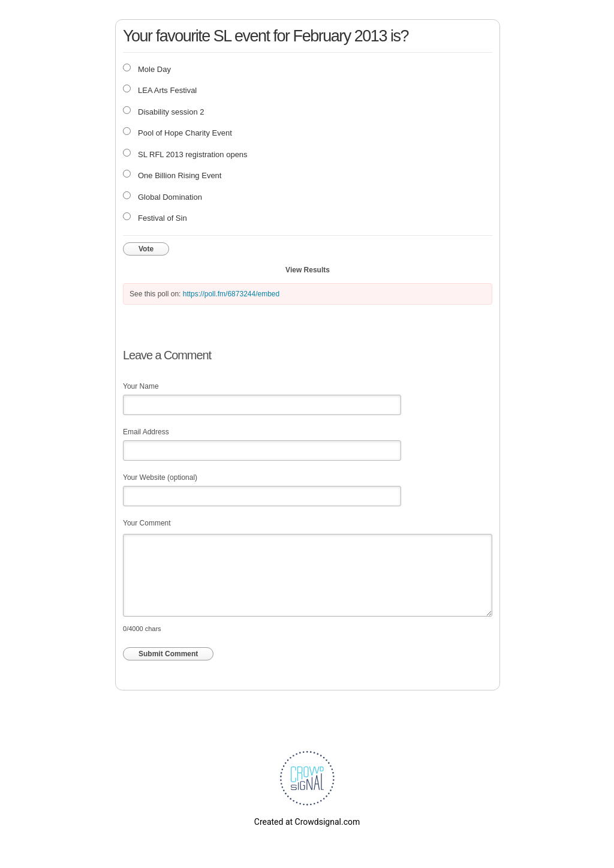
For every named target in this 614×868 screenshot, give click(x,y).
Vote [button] (146, 249)
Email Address (146, 432)
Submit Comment (168, 654)
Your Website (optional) (160, 477)
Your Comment (147, 523)
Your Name (141, 386)
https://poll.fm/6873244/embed (231, 294)
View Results (308, 270)
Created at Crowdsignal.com (307, 822)
